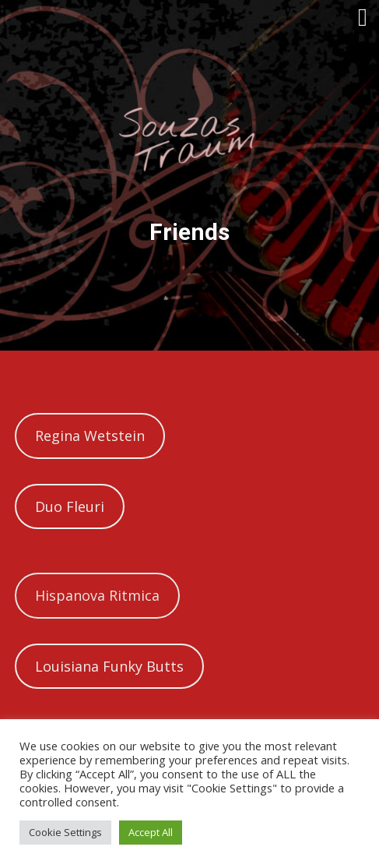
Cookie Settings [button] (65, 832)
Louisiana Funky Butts (109, 666)
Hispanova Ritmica (97, 595)
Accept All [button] (151, 832)
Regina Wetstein (90, 436)
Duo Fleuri (70, 506)
